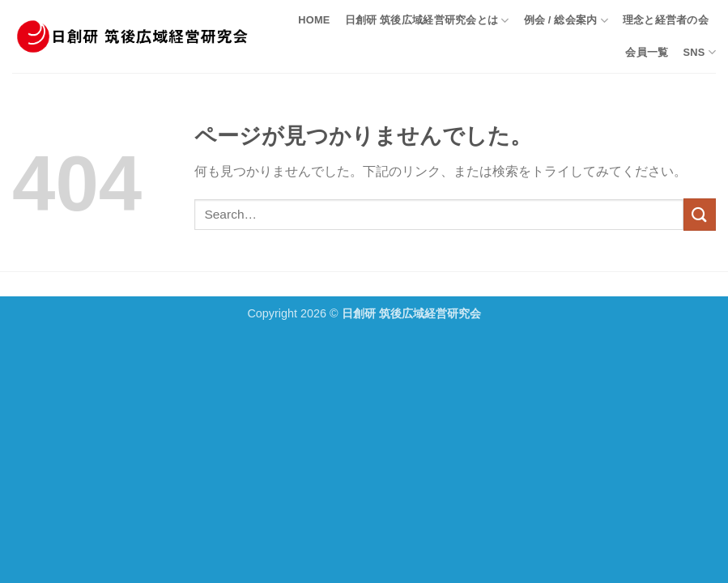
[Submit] (700, 214)
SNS (699, 52)
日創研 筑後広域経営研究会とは (427, 21)
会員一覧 (647, 52)
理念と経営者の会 (666, 20)
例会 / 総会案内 (566, 21)
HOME (314, 20)
